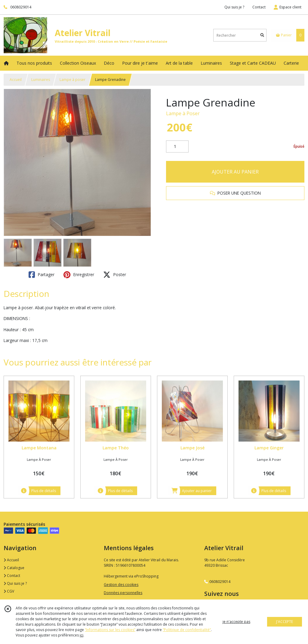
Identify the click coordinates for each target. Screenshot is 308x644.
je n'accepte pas (236, 622)
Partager (42, 275)
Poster (115, 275)
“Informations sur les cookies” (110, 630)
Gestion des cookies (121, 585)
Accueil (16, 80)
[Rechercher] (262, 35)
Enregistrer (79, 275)
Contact (259, 7)
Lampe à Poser (183, 113)
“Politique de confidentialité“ (187, 630)
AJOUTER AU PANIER (235, 172)
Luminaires (41, 80)
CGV (9, 591)
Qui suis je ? (15, 583)
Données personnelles (123, 593)
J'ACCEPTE (285, 622)
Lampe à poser (72, 80)
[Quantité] (177, 146)
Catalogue (14, 568)
